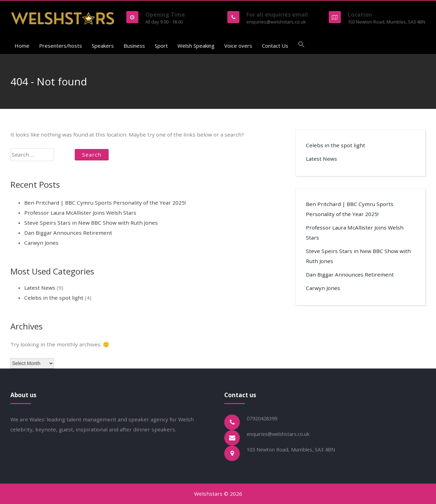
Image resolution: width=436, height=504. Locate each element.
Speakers (103, 46)
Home (22, 46)
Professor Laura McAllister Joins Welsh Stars (80, 213)
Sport (161, 46)
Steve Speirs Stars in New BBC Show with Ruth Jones (91, 223)
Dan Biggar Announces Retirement (68, 233)
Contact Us (275, 46)
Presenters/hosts (61, 46)
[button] (301, 45)
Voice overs (238, 46)
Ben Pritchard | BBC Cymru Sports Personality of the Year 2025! (105, 203)
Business (134, 46)
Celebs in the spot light (54, 298)
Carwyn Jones (41, 243)
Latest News (40, 288)
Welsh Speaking (196, 46)
